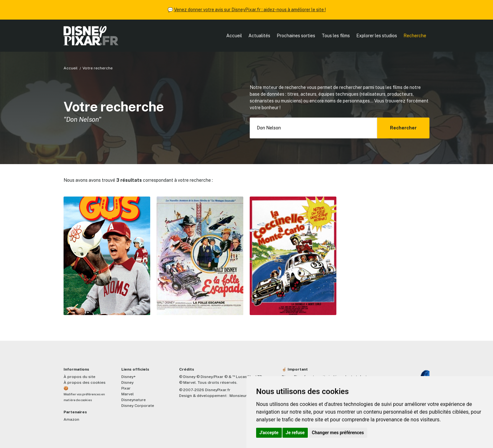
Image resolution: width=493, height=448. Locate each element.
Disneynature (134, 400)
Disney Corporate (138, 406)
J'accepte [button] (269, 433)
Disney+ (129, 377)
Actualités (259, 36)
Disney (127, 382)
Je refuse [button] (295, 433)
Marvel (128, 394)
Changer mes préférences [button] (338, 433)
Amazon (71, 419)
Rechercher (403, 128)
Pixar (126, 388)
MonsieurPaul (242, 396)
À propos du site (79, 377)
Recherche (415, 36)
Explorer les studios (377, 36)
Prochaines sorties (296, 36)
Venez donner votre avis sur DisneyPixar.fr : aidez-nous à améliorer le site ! (250, 10)
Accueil (234, 36)
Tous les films (336, 36)
